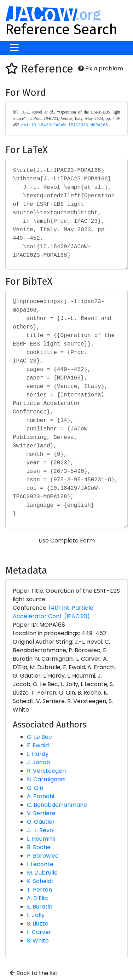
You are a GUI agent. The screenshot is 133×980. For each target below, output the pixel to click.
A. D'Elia (37, 898)
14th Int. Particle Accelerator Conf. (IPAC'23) (53, 612)
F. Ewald (38, 745)
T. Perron (39, 890)
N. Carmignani (46, 779)
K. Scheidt (40, 881)
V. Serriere (41, 813)
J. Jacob (39, 762)
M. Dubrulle (42, 873)
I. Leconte (40, 864)
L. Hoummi (41, 839)
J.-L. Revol (41, 830)
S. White (38, 941)
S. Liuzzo (38, 924)
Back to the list (34, 973)
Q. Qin (35, 788)
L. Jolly (36, 915)
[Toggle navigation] (14, 48)
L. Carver (39, 932)
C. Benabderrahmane (57, 805)
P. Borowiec (43, 856)
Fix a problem (101, 68)
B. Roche (39, 847)
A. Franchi (41, 796)
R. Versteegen (46, 771)
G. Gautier (41, 822)
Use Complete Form (67, 541)
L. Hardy (38, 754)
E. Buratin (40, 907)
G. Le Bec (39, 737)
